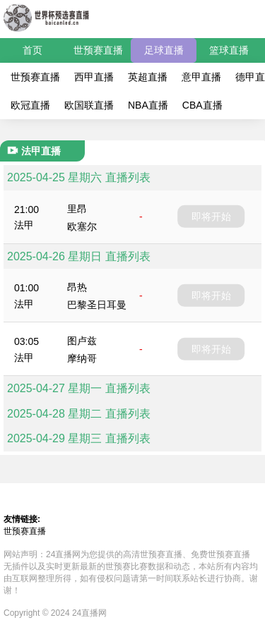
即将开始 (211, 217)
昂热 (77, 287)
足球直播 (164, 50)
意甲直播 (201, 77)
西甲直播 (94, 77)
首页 (33, 50)
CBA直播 (202, 105)
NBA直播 (148, 105)
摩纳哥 (82, 358)
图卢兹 (82, 341)
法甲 (24, 225)
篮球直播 (229, 50)
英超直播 (148, 77)
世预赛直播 (98, 50)
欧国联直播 (89, 105)
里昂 (77, 209)
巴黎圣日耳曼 (97, 305)
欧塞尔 (82, 226)
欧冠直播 (30, 105)
